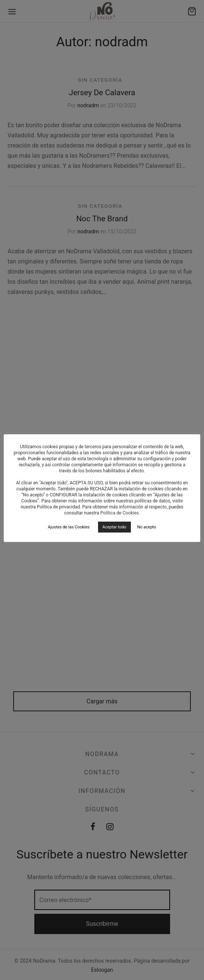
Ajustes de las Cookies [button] (69, 527)
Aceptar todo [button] (114, 527)
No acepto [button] (147, 527)
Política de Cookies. (120, 513)
